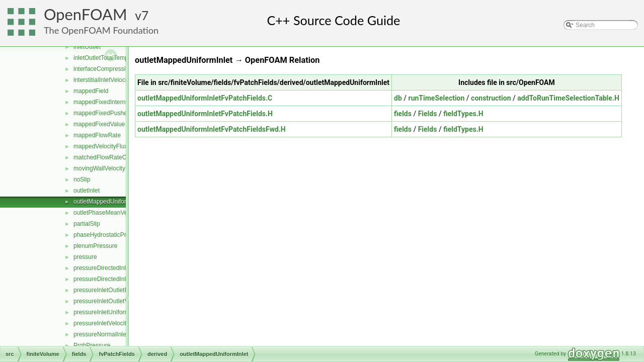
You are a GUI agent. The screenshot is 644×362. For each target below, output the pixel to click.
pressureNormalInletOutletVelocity (119, 334)
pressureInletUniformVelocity (112, 312)
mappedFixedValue (99, 124)
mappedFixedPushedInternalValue (119, 113)
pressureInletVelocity (101, 323)
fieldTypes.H (463, 114)
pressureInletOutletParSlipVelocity (119, 290)
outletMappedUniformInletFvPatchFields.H (205, 114)
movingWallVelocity (99, 168)
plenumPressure (95, 246)
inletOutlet (87, 47)
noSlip (82, 179)
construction (491, 98)
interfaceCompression (103, 69)
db (398, 98)
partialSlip (87, 224)
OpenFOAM (86, 14)
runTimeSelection (437, 98)
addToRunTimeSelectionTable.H (568, 98)
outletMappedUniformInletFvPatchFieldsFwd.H (212, 129)
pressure (85, 257)
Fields (428, 114)
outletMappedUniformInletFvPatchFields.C (205, 98)
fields (403, 114)
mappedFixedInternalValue (109, 102)
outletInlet (87, 191)
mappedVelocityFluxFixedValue (115, 146)
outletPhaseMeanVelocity (107, 213)
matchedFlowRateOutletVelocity (116, 157)
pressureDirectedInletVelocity (112, 279)
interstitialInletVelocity (102, 80)
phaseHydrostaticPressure (109, 235)
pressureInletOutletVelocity (109, 301)
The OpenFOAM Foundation (101, 30)
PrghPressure (92, 345)
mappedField (91, 91)
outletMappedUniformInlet (108, 202)
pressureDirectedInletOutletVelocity (120, 268)
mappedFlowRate (97, 135)
